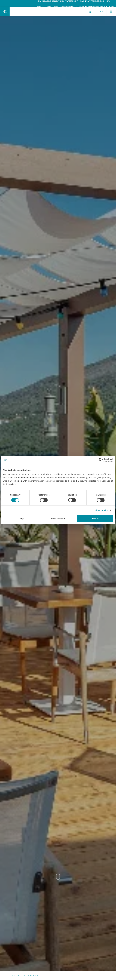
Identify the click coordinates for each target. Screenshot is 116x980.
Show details (101, 510)
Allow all (95, 518)
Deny (21, 518)
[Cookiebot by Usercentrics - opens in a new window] (101, 460)
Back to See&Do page (25, 976)
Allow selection (58, 518)
